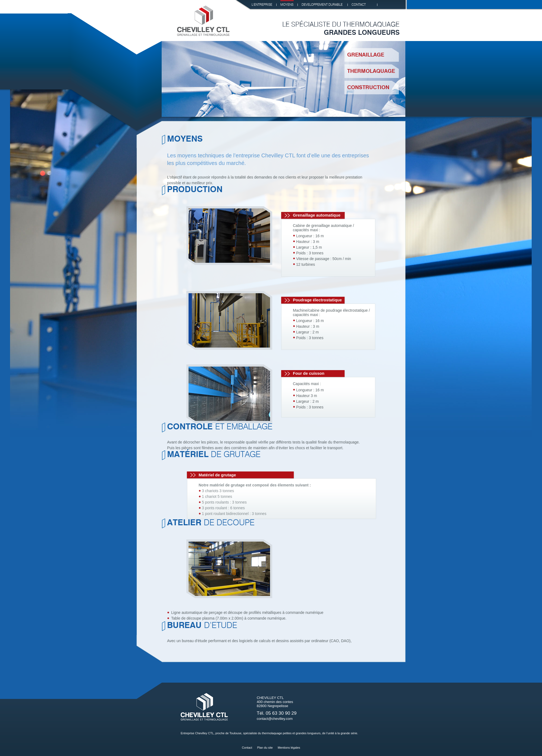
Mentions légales (289, 748)
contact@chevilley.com (275, 719)
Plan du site (265, 748)
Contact (247, 748)
